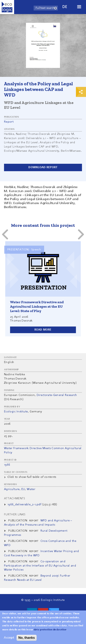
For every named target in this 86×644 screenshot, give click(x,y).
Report (9, 122)
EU (23, 489)
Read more (43, 330)
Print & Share (81, 92)
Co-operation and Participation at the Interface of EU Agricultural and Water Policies (40, 566)
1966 (7, 465)
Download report (43, 167)
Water (31, 489)
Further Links (15, 515)
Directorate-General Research (57, 395)
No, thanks (27, 638)
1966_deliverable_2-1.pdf (24, 505)
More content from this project (43, 225)
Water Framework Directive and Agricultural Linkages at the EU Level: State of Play (37, 306)
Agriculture (12, 489)
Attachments (15, 499)
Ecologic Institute (16, 412)
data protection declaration (50, 630)
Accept (9, 638)
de (65, 7)
